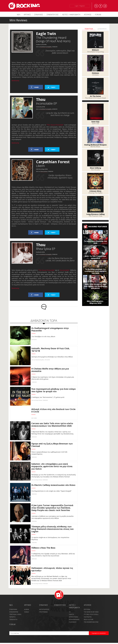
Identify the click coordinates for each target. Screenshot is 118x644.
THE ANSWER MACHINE (91, 622)
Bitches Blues (95, 147)
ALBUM (27, 609)
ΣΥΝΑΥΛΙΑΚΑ (13, 609)
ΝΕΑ (19, 15)
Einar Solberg (95, 168)
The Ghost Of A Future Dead (95, 98)
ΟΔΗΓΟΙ (71, 614)
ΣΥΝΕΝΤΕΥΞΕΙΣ (53, 15)
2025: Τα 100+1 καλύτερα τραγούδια (95, 257)
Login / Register (80, 6)
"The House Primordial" (55, 125)
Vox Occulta (95, 170)
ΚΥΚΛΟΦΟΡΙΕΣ (14, 612)
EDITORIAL (87, 609)
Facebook (101, 6)
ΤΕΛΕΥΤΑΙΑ (89, 29)
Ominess (95, 73)
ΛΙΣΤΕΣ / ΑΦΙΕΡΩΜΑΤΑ (71, 15)
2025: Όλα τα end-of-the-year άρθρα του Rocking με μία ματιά (95, 286)
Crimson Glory (95, 191)
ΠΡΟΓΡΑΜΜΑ (43, 612)
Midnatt (95, 50)
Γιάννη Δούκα (44, 171)
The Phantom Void (95, 216)
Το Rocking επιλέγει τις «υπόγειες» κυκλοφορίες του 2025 (95, 271)
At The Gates (95, 96)
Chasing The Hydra (95, 193)
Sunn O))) (95, 122)
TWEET (53, 87)
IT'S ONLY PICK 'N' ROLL (91, 614)
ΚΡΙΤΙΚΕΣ (27, 15)
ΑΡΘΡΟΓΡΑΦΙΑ (73, 617)
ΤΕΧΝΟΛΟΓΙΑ (13, 619)
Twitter (105, 6)
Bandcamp (15, 81)
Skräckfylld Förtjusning (95, 52)
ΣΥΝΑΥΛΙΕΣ (39, 15)
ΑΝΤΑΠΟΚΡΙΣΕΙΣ (44, 609)
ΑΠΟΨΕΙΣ (88, 15)
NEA (11, 605)
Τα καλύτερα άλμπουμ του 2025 (95, 242)
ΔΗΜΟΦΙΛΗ (102, 29)
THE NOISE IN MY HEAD (91, 612)
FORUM (98, 15)
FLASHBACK (73, 622)
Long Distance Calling (95, 214)
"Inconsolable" (65, 270)
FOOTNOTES (88, 617)
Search (96, 6)
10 (70, 612)
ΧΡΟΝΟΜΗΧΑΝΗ (74, 619)
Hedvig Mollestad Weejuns (95, 145)
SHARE (36, 87)
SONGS (27, 612)
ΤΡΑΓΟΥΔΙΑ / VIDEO (15, 614)
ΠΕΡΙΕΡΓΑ (12, 617)
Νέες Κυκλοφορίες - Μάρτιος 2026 (95, 302)
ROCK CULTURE (89, 619)
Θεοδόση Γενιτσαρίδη (46, 47)
